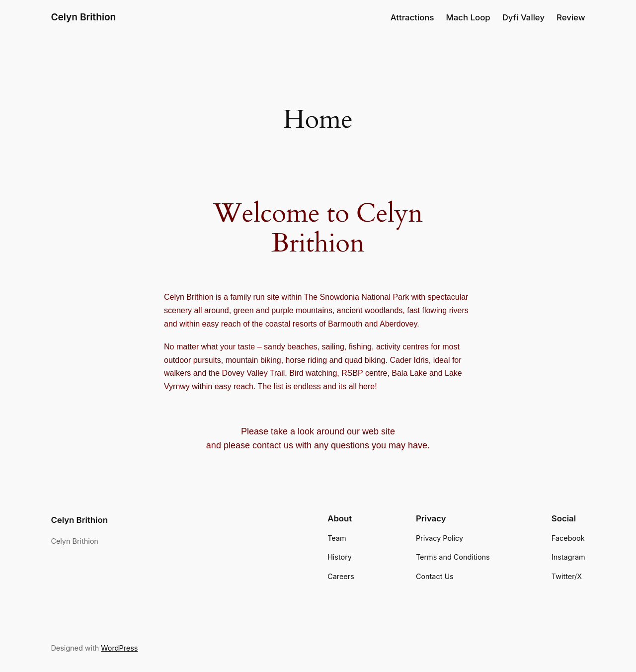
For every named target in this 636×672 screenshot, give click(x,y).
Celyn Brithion (83, 17)
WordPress (116, 615)
